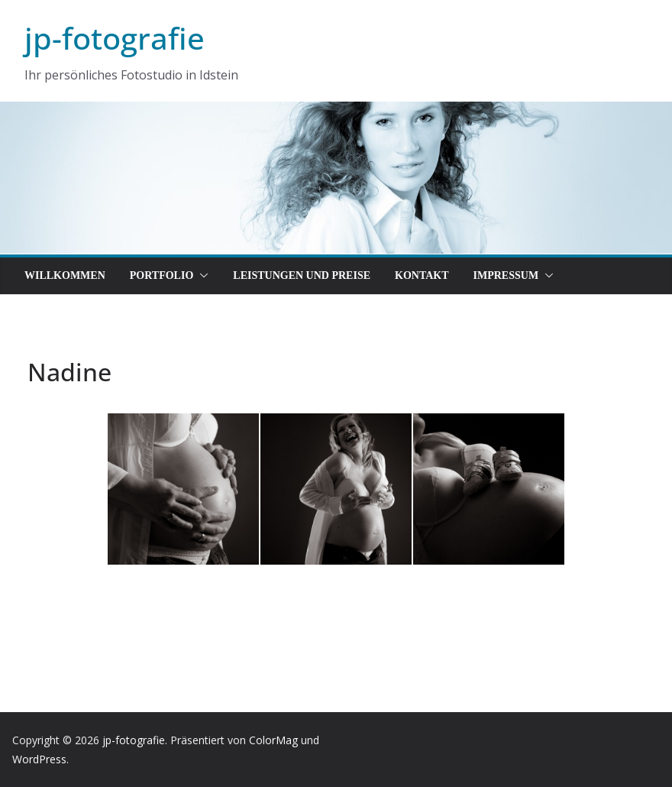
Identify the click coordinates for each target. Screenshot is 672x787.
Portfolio (162, 275)
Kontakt (422, 275)
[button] (201, 276)
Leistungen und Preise (302, 275)
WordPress (39, 759)
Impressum (506, 275)
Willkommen (65, 275)
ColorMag (273, 740)
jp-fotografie (115, 38)
